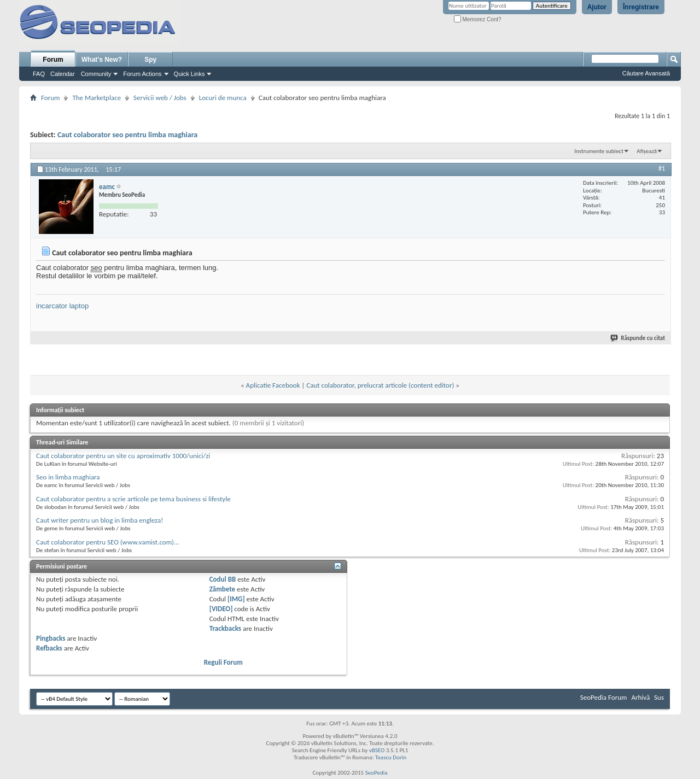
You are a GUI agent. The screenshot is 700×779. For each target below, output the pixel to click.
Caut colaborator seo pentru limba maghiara (127, 135)
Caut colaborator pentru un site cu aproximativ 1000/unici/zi (123, 456)
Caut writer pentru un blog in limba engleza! (100, 520)
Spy (150, 60)
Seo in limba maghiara (68, 477)
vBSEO (377, 750)
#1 (662, 168)
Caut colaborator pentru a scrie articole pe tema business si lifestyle (133, 499)
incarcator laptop (62, 306)
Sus (659, 697)
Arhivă (640, 697)
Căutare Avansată (646, 73)
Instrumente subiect (599, 151)
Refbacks (49, 648)
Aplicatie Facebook (273, 385)
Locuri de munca (223, 98)
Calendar (63, 74)
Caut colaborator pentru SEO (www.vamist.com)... (108, 542)
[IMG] (236, 599)
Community (96, 74)
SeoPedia (377, 773)
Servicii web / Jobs (160, 98)
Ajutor (597, 7)
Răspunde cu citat (638, 338)
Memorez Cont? (478, 19)
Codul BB (223, 579)
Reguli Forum (223, 662)
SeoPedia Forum (604, 697)
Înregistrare (641, 7)
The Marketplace (97, 98)
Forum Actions (142, 74)
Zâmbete (222, 589)
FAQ (39, 74)
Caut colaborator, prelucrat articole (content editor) (380, 385)
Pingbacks (51, 638)
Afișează (647, 151)
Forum (53, 60)
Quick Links (189, 74)
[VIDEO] (221, 609)
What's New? (102, 60)
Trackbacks (225, 628)
